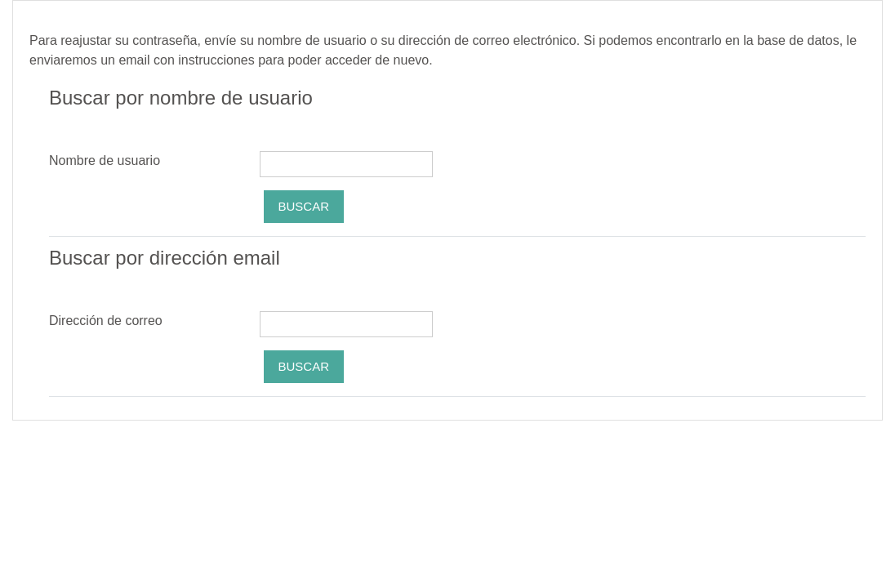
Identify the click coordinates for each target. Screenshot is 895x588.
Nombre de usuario (105, 160)
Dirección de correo (106, 321)
